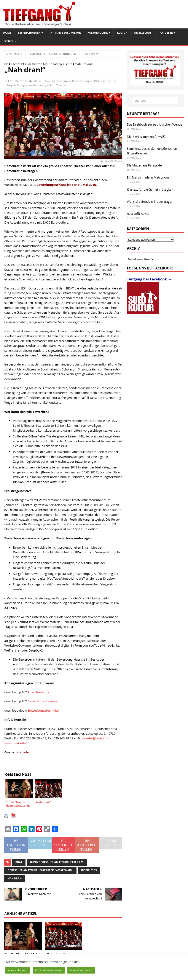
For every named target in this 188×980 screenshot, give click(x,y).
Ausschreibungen (59, 81)
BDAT (19, 862)
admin (37, 81)
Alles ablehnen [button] (18, 970)
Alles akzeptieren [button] (81, 970)
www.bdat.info (15, 743)
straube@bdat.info (95, 738)
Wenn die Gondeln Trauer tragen (150, 201)
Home (7, 33)
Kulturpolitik (98, 33)
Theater (61, 85)
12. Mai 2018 (18, 81)
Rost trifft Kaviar (138, 214)
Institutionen (37, 85)
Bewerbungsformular (43, 701)
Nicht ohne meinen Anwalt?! (147, 136)
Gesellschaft (143, 33)
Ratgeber (166, 33)
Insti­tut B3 (89, 870)
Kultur (122, 33)
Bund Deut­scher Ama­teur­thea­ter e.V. (57, 862)
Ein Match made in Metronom (148, 177)
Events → (10, 41)
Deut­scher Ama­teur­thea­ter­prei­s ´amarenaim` (40, 870)
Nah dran (15, 878)
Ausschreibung (38, 692)
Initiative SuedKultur (65, 33)
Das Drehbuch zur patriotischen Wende (155, 124)
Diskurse (100, 81)
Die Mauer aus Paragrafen (145, 165)
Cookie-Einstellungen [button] (49, 970)
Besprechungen (29, 33)
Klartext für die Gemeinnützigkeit (150, 189)
